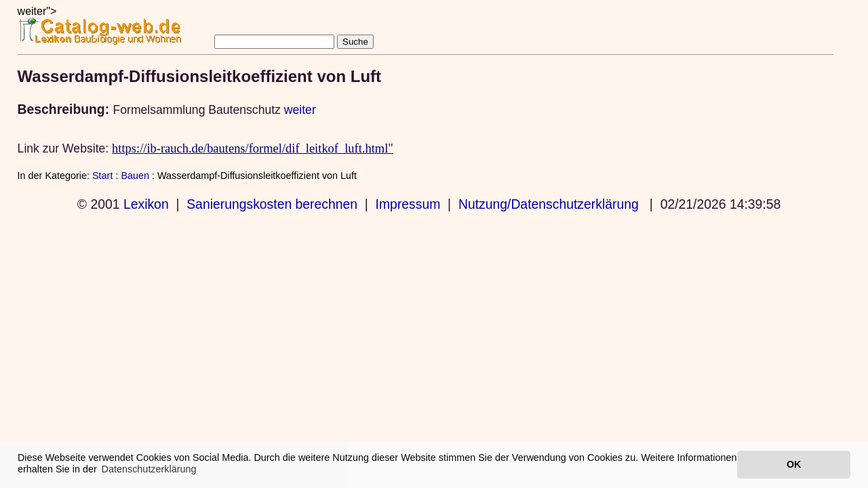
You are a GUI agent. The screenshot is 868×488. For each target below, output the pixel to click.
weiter (300, 110)
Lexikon (146, 204)
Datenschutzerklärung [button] (149, 469)
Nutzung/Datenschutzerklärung (549, 204)
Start (102, 176)
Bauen (135, 176)
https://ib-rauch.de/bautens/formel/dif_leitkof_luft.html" (253, 148)
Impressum (408, 204)
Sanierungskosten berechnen (272, 204)
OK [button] (794, 464)
